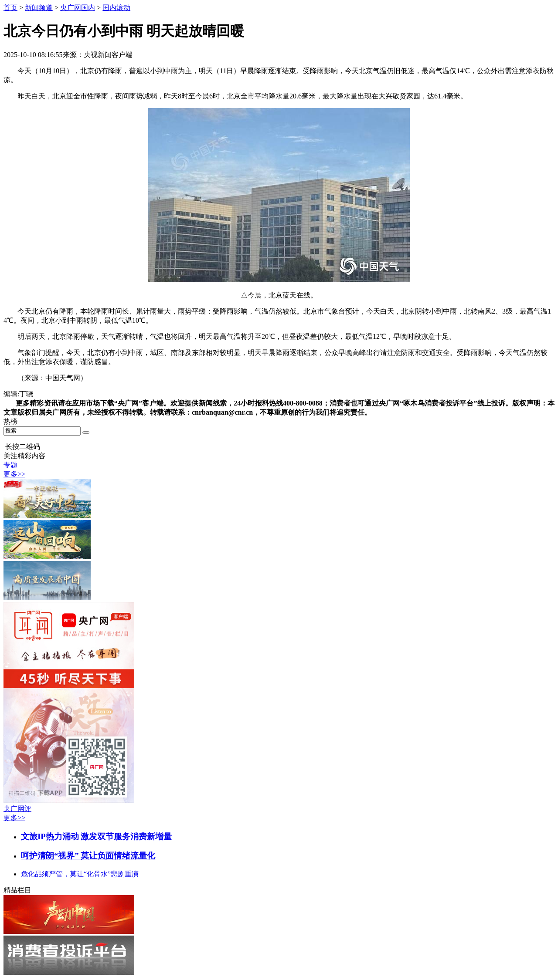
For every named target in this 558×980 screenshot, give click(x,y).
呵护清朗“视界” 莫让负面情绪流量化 (88, 856)
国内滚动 (116, 8)
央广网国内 (78, 8)
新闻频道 (39, 8)
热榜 (10, 421)
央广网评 (17, 809)
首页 (10, 8)
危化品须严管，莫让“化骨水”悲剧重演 (80, 874)
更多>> (14, 474)
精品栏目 (17, 890)
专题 (10, 465)
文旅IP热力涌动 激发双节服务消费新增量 (96, 836)
